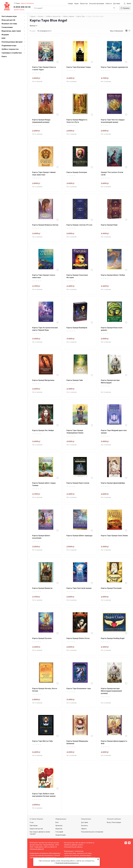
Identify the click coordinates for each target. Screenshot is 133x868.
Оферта (84, 829)
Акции (76, 3)
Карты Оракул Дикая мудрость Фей (114, 742)
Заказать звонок (19, 10)
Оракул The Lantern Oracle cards (112, 173)
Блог (57, 822)
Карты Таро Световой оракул (79, 588)
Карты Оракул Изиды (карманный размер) (41, 121)
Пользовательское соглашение (92, 832)
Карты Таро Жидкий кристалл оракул (114, 432)
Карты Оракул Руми (109, 225)
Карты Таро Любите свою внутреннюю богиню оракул (44, 795)
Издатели (59, 829)
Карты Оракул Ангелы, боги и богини (45, 690)
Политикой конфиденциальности (67, 863)
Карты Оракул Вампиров (77, 328)
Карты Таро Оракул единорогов (114, 67)
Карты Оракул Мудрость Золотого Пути (77, 121)
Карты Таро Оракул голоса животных (44, 276)
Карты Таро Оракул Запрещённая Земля (75, 432)
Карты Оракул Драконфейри (113, 483)
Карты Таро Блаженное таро (79, 688)
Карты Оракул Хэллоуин (77, 172)
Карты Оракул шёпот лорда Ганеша (44, 484)
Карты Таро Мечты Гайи (42, 741)
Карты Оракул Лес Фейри (43, 430)
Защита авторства (36, 829)
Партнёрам (34, 825)
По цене (33, 31)
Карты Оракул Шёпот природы (79, 536)
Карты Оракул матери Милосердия (110, 381)
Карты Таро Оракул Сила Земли (114, 536)
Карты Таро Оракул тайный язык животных (44, 173)
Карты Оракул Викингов (42, 588)
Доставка (117, 3)
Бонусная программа (97, 3)
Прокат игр (84, 3)
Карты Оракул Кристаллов (78, 483)
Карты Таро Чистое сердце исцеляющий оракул (113, 121)
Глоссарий (59, 832)
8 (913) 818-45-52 (22, 7)
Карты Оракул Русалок (42, 638)
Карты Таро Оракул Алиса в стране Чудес (44, 68)
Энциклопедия (61, 835)
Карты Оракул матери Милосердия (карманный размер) (111, 691)
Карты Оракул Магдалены (43, 380)
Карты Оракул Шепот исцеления (41, 537)
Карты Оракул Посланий (111, 588)
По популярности (45, 31)
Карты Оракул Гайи (75, 380)
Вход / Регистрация (114, 822)
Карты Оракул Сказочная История (77, 276)
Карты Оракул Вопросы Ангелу (45, 225)
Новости (109, 3)
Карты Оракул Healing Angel (113, 638)
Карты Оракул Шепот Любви (113, 275)
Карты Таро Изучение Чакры (79, 67)
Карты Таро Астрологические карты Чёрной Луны (45, 329)
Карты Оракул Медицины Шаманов (77, 742)
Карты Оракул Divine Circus (78, 638)
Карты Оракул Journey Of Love (79, 225)
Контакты (84, 825)
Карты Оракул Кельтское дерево (112, 329)
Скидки (70, 3)
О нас (32, 822)
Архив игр (59, 825)
